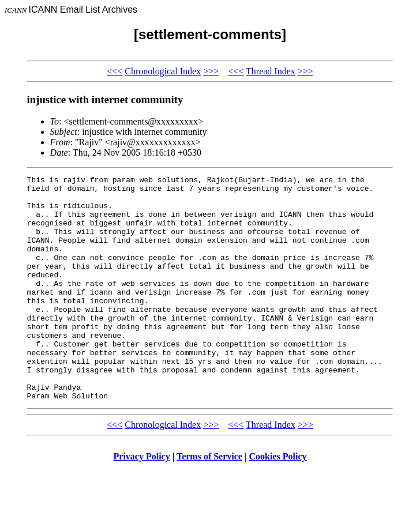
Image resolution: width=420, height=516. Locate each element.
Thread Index (271, 71)
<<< (115, 71)
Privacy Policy (142, 501)
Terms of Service (209, 501)
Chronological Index (163, 71)
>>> (211, 71)
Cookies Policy (278, 501)
